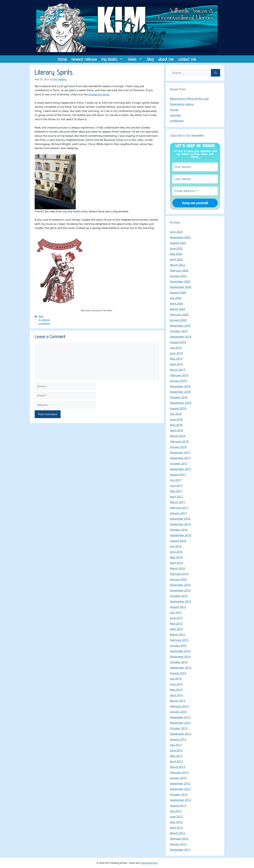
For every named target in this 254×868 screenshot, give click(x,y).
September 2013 (181, 734)
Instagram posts (99, 94)
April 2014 (176, 695)
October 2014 (179, 662)
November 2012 (180, 789)
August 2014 (178, 673)
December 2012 (180, 783)
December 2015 (180, 585)
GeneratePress (149, 863)
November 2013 (180, 723)
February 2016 (179, 574)
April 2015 (176, 629)
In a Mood (44, 320)
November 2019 (180, 326)
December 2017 (180, 452)
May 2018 (176, 425)
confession (44, 323)
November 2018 (180, 392)
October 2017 (179, 463)
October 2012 (179, 794)
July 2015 (176, 612)
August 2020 (178, 292)
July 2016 (176, 546)
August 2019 (178, 342)
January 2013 (178, 778)
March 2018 (178, 436)
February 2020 (179, 315)
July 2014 (176, 679)
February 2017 (179, 508)
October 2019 (179, 331)
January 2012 (178, 844)
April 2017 (176, 497)
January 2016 (178, 579)
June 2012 (176, 816)
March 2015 (178, 634)
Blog (41, 316)
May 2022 (176, 254)
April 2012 (176, 828)
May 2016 (176, 557)
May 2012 (176, 822)
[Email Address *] (195, 191)
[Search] (216, 73)
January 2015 (178, 645)
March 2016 (178, 568)
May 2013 (176, 756)
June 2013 (176, 750)
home (62, 59)
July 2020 (176, 298)
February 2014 (179, 706)
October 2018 (179, 397)
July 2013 (176, 745)
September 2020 (181, 287)
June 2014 (176, 684)
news (136, 59)
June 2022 (176, 248)
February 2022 (179, 270)
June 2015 (176, 618)
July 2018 (176, 414)
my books (114, 59)
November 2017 (180, 458)
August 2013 (178, 739)
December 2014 (180, 651)
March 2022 (178, 265)
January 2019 (178, 381)
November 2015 (180, 590)
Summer (175, 115)
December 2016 (180, 519)
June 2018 (176, 419)
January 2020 (178, 320)
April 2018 (176, 430)
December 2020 (180, 281)
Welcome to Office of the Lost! (189, 99)
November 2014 (180, 657)
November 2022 (180, 237)
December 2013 (180, 717)
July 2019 (176, 348)
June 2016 (176, 552)
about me (166, 59)
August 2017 (178, 474)
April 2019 (176, 364)
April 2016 (176, 563)
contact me (187, 59)
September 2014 (181, 668)
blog (150, 59)
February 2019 (179, 375)
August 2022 (178, 243)
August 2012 (178, 805)
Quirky (174, 110)
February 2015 (179, 640)
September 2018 (181, 403)
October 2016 (179, 530)
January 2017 (178, 513)
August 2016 (178, 541)
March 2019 (178, 370)
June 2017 (176, 486)
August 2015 (178, 607)
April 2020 (176, 303)
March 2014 (178, 701)
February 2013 (179, 772)
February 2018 (179, 441)
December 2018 (180, 386)
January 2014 (178, 712)
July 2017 (176, 480)
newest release (84, 59)
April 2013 (176, 761)
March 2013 (178, 767)
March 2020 (178, 309)
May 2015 (176, 623)
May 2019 (176, 359)
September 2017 (181, 469)
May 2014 (176, 690)
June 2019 (176, 353)
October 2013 (179, 728)
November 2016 (180, 524)
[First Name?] (195, 167)
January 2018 (178, 447)
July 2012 (176, 811)
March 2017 (178, 502)
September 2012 (181, 800)
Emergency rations (182, 104)
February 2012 (179, 839)
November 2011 (180, 850)
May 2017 (176, 491)
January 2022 (178, 276)
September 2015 (181, 601)
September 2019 (181, 337)
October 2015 (179, 596)
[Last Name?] (195, 179)
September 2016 (181, 535)
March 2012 (178, 833)
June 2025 (176, 232)
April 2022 (176, 259)
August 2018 (178, 408)
